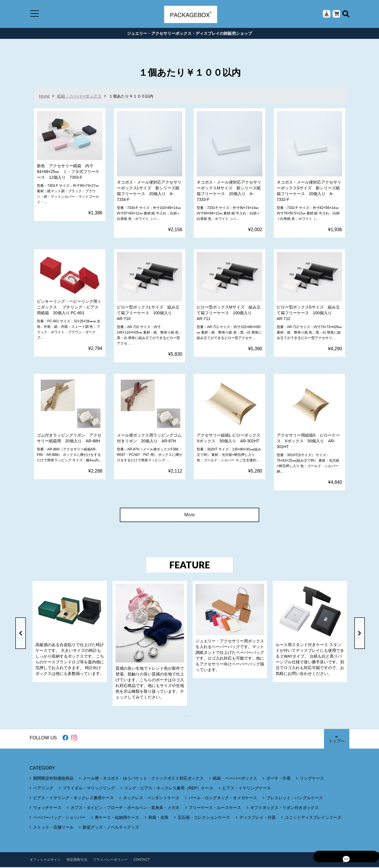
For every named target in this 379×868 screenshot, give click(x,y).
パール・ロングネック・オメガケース (223, 799)
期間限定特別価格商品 (53, 779)
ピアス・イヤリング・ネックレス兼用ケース (73, 799)
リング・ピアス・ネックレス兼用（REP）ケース (169, 789)
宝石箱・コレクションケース (204, 818)
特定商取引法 (77, 861)
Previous (20, 634)
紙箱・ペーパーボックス (79, 97)
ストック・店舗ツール (53, 828)
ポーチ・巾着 (278, 779)
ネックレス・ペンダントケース (151, 799)
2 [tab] (197, 717)
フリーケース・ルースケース (215, 808)
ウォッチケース (47, 808)
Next (359, 634)
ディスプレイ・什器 (257, 818)
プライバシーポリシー (110, 861)
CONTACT (142, 861)
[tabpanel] (70, 632)
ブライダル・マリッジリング (89, 789)
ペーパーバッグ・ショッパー (59, 818)
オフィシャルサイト (45, 861)
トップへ (336, 740)
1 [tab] (188, 717)
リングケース (312, 779)
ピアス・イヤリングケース (247, 789)
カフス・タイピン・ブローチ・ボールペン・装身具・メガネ (125, 808)
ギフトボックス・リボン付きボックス (285, 808)
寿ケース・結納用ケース (117, 818)
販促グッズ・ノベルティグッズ (111, 828)
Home (44, 97)
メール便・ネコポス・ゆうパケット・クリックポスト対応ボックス (143, 779)
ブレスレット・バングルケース (295, 799)
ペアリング (43, 789)
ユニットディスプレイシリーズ (313, 818)
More (189, 516)
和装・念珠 (158, 818)
